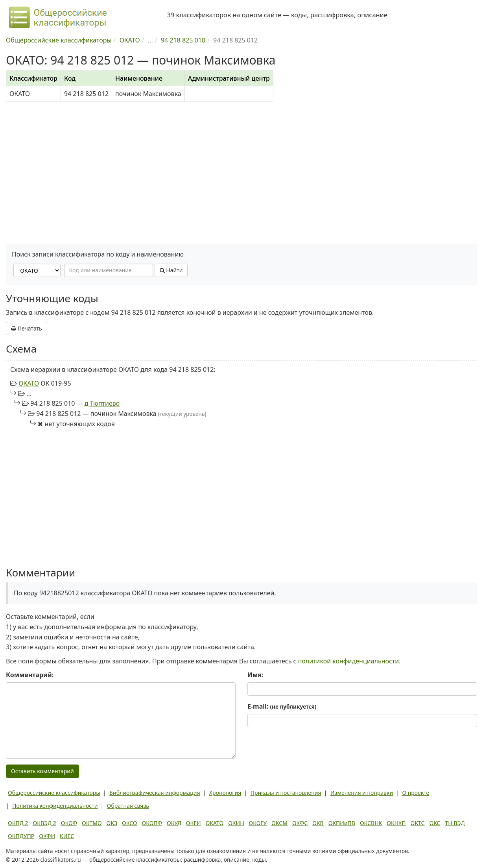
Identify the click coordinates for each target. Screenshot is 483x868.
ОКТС (418, 823)
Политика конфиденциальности (55, 806)
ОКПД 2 (18, 823)
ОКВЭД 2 (45, 823)
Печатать (27, 328)
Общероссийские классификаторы (54, 793)
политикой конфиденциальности (349, 661)
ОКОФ (69, 823)
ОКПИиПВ (342, 823)
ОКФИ (47, 836)
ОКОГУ (258, 823)
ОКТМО (92, 823)
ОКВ (318, 823)
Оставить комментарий (42, 771)
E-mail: (282, 706)
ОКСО (129, 823)
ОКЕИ (194, 823)
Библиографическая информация (155, 793)
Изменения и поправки (362, 793)
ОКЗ (112, 823)
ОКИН (236, 823)
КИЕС (67, 836)
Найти (171, 270)
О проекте (416, 793)
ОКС (435, 823)
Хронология (225, 793)
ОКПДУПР (21, 836)
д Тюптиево (102, 403)
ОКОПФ (152, 823)
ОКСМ (279, 823)
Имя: (255, 675)
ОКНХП (396, 823)
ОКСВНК (371, 823)
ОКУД (174, 823)
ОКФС (300, 823)
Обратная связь (128, 806)
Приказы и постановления (286, 793)
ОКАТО (29, 383)
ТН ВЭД (455, 823)
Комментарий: (30, 675)
